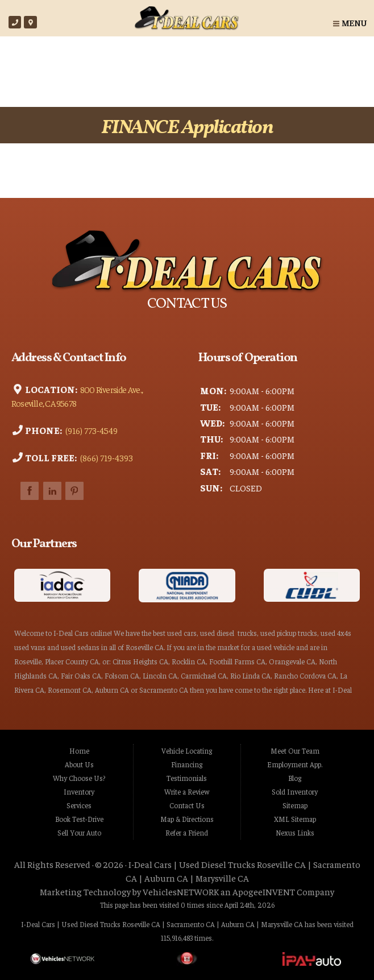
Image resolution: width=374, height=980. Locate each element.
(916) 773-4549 (91, 430)
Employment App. (295, 764)
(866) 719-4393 (106, 457)
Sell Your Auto (79, 833)
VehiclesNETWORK (181, 891)
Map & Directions (187, 819)
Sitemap (295, 805)
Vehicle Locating (187, 751)
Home (79, 751)
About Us (79, 764)
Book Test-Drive (79, 819)
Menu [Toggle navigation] (350, 22)
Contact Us (187, 805)
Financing (187, 764)
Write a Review (187, 792)
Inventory (79, 792)
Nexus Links (295, 833)
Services (79, 805)
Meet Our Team (295, 751)
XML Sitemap (295, 819)
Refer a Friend (187, 833)
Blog (295, 778)
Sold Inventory (295, 792)
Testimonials (187, 778)
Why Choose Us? (79, 778)
